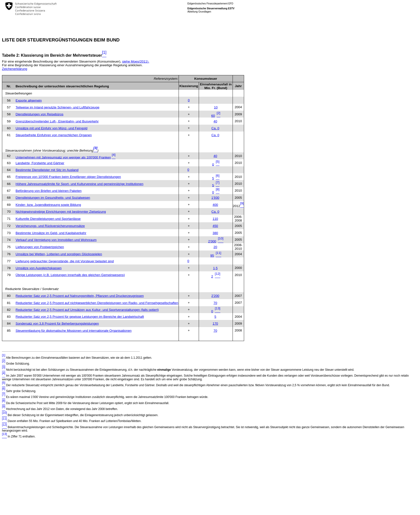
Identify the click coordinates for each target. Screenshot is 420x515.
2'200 (215, 296)
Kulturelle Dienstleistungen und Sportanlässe (48, 219)
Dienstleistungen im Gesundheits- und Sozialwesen (53, 198)
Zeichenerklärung (15, 69)
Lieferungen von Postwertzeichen (40, 247)
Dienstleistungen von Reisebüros (40, 114)
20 (215, 247)
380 (215, 233)
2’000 (212, 241)
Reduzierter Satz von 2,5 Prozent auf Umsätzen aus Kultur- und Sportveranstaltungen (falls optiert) (87, 310)
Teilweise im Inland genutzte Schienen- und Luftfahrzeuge (58, 107)
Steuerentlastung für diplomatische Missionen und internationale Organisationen (74, 331)
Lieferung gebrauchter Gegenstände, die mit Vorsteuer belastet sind (65, 261)
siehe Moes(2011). (136, 61)
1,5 (215, 268)
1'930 (215, 198)
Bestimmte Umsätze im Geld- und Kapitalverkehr (51, 233)
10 (216, 107)
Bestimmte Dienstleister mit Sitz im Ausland (47, 170)
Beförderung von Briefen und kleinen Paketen (49, 191)
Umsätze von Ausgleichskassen (39, 268)
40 (215, 121)
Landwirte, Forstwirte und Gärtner (40, 163)
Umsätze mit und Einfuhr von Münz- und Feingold (52, 128)
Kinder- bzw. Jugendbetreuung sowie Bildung (48, 205)
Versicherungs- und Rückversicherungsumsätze (50, 226)
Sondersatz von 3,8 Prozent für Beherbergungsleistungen (57, 324)
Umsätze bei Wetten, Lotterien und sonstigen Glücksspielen (59, 254)
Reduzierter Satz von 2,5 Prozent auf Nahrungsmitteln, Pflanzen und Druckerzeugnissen (80, 296)
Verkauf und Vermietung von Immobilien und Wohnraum (56, 240)
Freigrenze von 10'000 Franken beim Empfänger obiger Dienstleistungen (68, 177)
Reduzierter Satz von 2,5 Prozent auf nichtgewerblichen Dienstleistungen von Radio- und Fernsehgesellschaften (97, 303)
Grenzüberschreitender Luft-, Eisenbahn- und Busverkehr (57, 121)
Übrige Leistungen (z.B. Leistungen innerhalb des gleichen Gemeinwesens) (70, 275)
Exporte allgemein (29, 100)
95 (212, 256)
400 (215, 205)
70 (215, 303)
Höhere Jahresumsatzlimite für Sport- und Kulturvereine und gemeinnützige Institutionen (80, 184)
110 (215, 219)
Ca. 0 (215, 128)
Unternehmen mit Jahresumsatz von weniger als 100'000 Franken (63, 157)
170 (215, 324)
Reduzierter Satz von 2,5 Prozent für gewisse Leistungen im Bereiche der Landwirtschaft (80, 317)
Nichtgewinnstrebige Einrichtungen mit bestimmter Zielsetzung (61, 212)
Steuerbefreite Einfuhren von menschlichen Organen (54, 135)
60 (213, 116)
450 (215, 226)
